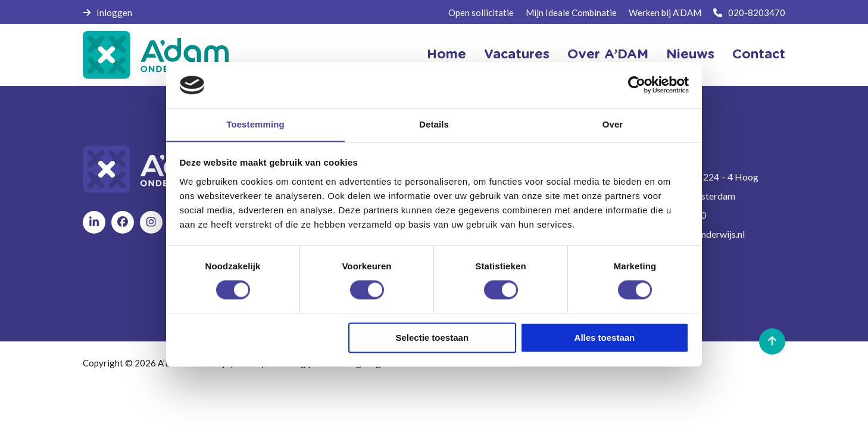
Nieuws (690, 55)
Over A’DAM (608, 55)
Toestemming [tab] (255, 124)
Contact (759, 55)
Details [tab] (434, 124)
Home (447, 55)
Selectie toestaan (433, 338)
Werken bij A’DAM (665, 13)
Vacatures (517, 55)
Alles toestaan (605, 338)
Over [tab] (613, 124)
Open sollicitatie (481, 13)
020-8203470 (749, 13)
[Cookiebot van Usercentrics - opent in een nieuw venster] (637, 85)
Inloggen (107, 13)
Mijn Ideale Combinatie (571, 13)
